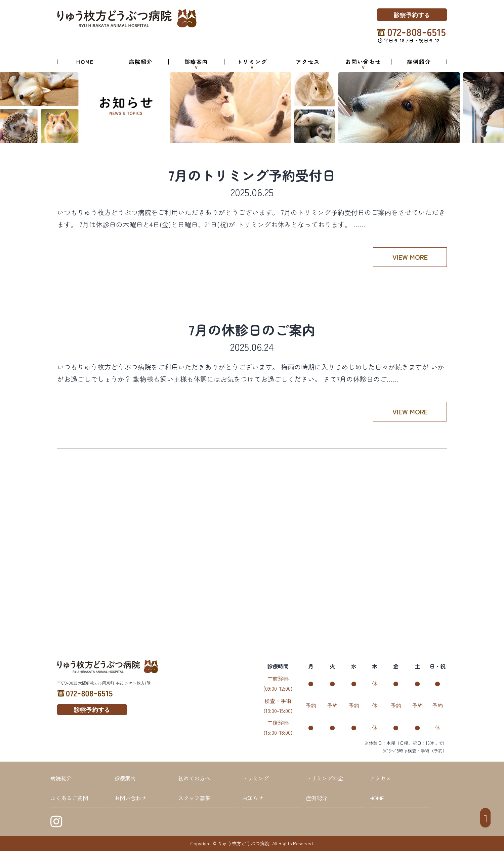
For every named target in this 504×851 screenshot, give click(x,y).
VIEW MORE (410, 257)
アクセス (308, 62)
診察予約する (412, 15)
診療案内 (197, 62)
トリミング (252, 62)
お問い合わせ (363, 62)
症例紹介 (419, 62)
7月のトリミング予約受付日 (252, 175)
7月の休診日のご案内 (252, 330)
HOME (85, 62)
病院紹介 (141, 62)
